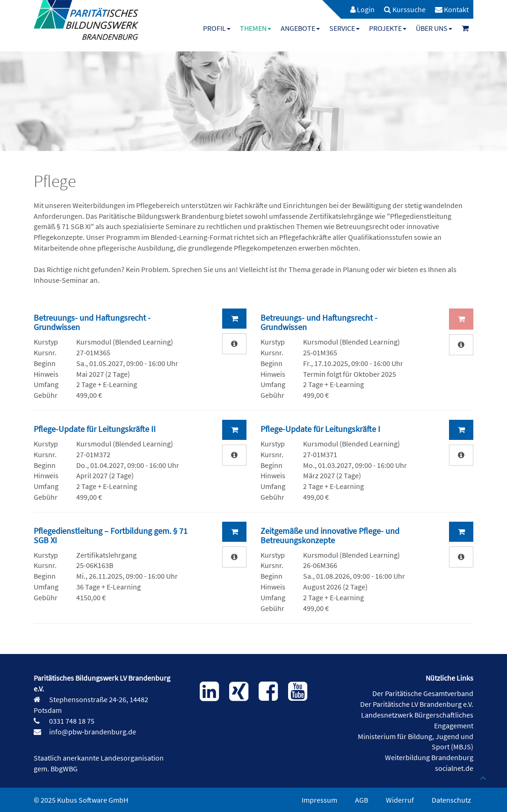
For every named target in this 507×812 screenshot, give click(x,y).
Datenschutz (451, 800)
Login (362, 9)
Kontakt (452, 9)
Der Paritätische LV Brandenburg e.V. (417, 704)
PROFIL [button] (217, 28)
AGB (362, 800)
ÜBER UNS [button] (434, 28)
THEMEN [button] (256, 28)
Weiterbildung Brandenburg (429, 757)
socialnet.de (454, 768)
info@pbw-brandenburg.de (92, 732)
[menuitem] (358, 9)
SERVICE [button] (344, 28)
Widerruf (400, 800)
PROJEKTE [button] (388, 28)
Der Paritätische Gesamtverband (423, 693)
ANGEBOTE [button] (300, 28)
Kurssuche (405, 9)
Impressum (319, 800)
